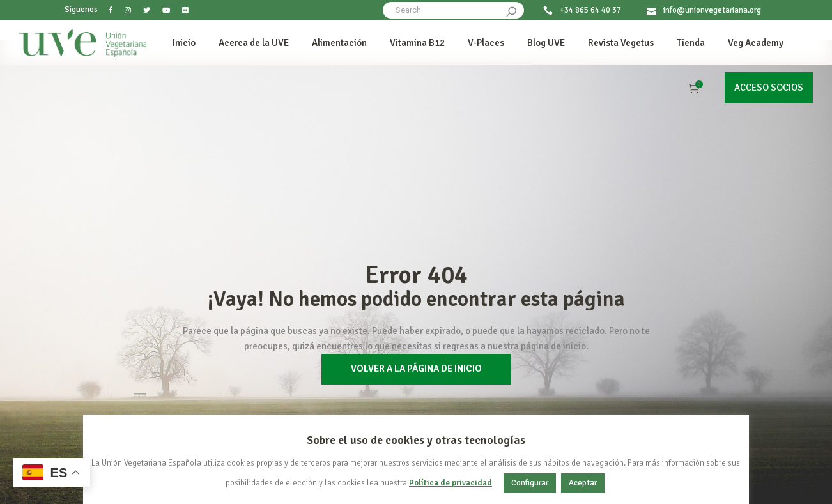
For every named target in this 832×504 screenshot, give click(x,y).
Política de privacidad (451, 483)
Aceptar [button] (583, 483)
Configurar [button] (530, 483)
